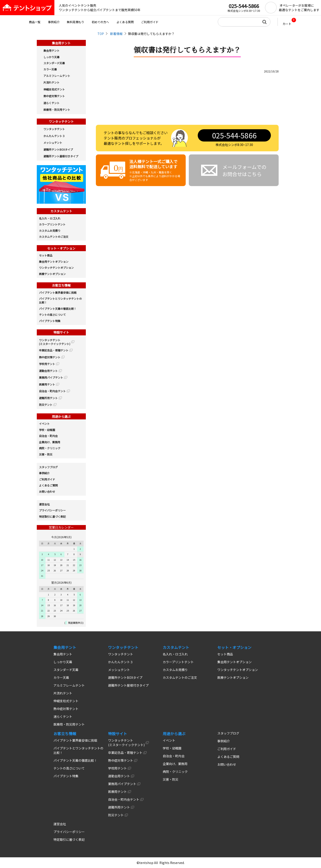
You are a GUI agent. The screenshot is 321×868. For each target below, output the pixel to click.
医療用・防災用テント (57, 110)
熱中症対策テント (54, 96)
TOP (101, 34)
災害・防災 (46, 454)
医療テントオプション (52, 274)
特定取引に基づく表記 (52, 516)
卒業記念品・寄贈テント (54, 350)
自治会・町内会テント (52, 391)
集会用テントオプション (54, 262)
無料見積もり (76, 22)
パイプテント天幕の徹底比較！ (58, 309)
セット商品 (46, 255)
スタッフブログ (48, 467)
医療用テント (47, 384)
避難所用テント (48, 398)
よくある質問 (125, 22)
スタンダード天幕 (54, 63)
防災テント (46, 405)
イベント (44, 424)
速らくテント (51, 103)
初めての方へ (100, 22)
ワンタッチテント (54, 129)
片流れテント (51, 82)
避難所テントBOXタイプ (58, 149)
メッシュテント (53, 143)
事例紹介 (54, 22)
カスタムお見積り (50, 231)
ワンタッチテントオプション (56, 268)
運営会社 (44, 504)
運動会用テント (48, 371)
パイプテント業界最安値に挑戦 (58, 292)
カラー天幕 (50, 69)
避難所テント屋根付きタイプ (61, 156)
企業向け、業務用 (50, 442)
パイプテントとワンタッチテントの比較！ (60, 300)
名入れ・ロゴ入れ (50, 218)
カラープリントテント (52, 224)
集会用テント (51, 50)
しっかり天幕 (51, 57)
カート (289, 22)
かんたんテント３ (54, 136)
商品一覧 (35, 22)
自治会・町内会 (48, 436)
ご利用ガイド (150, 22)
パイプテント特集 (50, 321)
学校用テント (47, 364)
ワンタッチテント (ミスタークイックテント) (55, 342)
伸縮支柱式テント (54, 89)
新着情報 (116, 34)
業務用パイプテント (51, 377)
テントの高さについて (52, 315)
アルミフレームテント (57, 76)
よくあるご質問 (48, 485)
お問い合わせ (47, 491)
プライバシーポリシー (52, 510)
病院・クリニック (50, 448)
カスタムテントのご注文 (54, 237)
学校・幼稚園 (47, 430)
